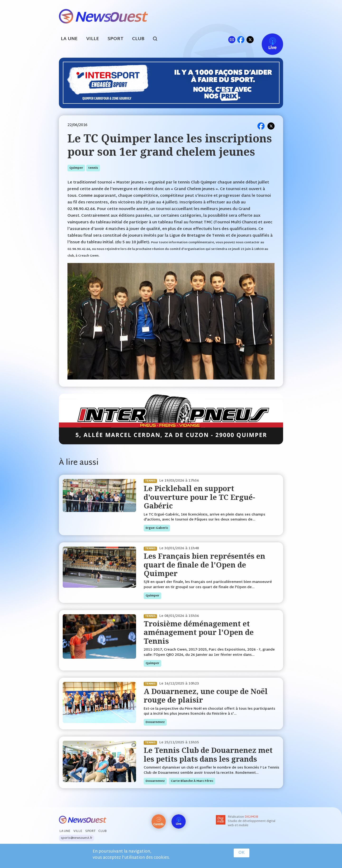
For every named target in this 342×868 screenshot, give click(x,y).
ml (232, 40)
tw (250, 40)
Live (268, 40)
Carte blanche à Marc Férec (192, 781)
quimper (76, 168)
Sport (116, 39)
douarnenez (155, 722)
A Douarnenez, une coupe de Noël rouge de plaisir (206, 696)
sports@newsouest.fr (77, 838)
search (158, 39)
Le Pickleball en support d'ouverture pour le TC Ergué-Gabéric (199, 497)
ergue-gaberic (157, 528)
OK (242, 853)
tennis (93, 168)
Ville (93, 39)
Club (138, 39)
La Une (69, 39)
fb (241, 40)
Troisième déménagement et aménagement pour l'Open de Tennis (199, 632)
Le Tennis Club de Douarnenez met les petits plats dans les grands (208, 754)
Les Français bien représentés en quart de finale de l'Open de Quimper (204, 565)
